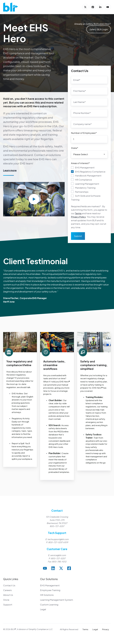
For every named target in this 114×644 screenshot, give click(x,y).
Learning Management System (57, 600)
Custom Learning (49, 605)
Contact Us (9, 585)
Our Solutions (49, 579)
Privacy (106, 629)
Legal (43, 609)
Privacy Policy (78, 217)
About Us (8, 595)
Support (8, 605)
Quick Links (11, 579)
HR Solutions (47, 595)
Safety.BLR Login (99, 29)
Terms (78, 213)
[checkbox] (89, 183)
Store (6, 600)
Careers (7, 590)
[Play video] (34, 199)
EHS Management (50, 585)
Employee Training (50, 590)
